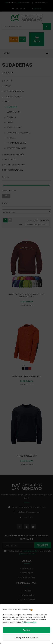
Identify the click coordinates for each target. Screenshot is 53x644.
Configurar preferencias (27, 638)
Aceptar (27, 630)
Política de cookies (29, 622)
